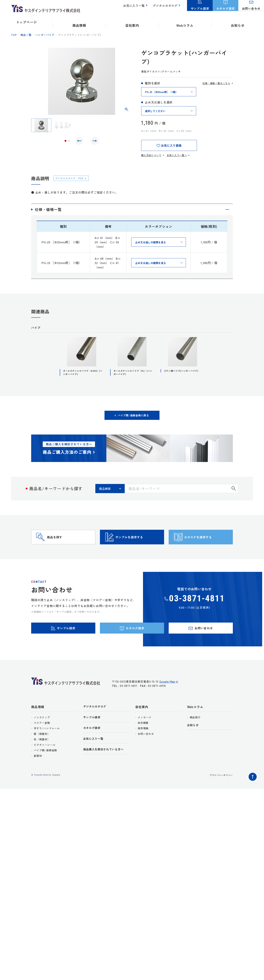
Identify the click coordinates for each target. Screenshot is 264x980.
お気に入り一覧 (136, 7)
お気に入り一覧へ (177, 155)
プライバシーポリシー (219, 792)
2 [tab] (69, 142)
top (14, 35)
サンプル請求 (93, 735)
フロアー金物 (42, 740)
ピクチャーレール (45, 762)
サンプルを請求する (138, 545)
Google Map (167, 700)
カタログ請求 (93, 746)
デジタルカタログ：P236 (72, 178)
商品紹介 (195, 734)
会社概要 (143, 740)
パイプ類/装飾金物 (45, 767)
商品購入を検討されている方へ (106, 769)
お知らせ (238, 22)
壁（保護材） (42, 751)
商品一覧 (26, 35)
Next (94, 142)
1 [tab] (65, 142)
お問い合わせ (146, 751)
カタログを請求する (207, 545)
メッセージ (144, 734)
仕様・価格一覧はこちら (216, 83)
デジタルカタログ (166, 7)
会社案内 (142, 724)
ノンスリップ (42, 734)
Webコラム (195, 724)
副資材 (38, 773)
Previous (80, 142)
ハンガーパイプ (45, 35)
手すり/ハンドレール (47, 745)
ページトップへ (252, 793)
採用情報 (143, 745)
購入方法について (151, 155)
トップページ (26, 22)
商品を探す (62, 545)
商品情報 (38, 724)
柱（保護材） (42, 756)
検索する (234, 491)
